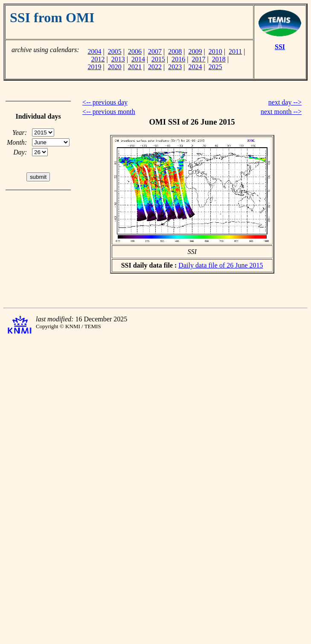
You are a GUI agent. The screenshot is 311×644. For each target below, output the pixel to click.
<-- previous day (105, 102)
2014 (138, 59)
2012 (98, 59)
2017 (199, 59)
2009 (195, 51)
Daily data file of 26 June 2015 (221, 265)
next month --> (281, 112)
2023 (175, 67)
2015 (158, 59)
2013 (118, 59)
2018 (219, 59)
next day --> (285, 102)
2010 (215, 51)
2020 (115, 67)
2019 (94, 67)
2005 (115, 51)
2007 (155, 51)
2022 (155, 67)
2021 (135, 67)
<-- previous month (109, 112)
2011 (235, 51)
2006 (135, 51)
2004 (94, 51)
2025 (215, 67)
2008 (175, 51)
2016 (178, 59)
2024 (195, 67)
